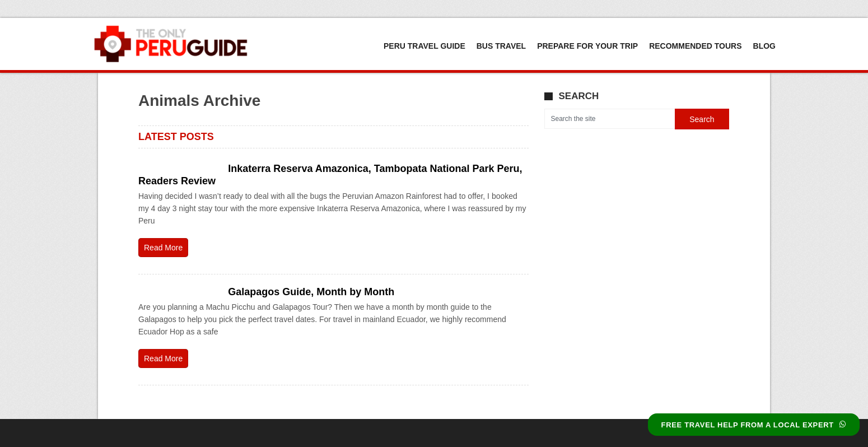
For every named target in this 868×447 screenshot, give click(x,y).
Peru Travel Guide (424, 46)
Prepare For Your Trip (587, 46)
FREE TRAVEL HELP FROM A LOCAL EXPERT (754, 425)
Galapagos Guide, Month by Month (311, 292)
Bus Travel (501, 46)
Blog (764, 46)
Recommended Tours (695, 46)
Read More (163, 248)
